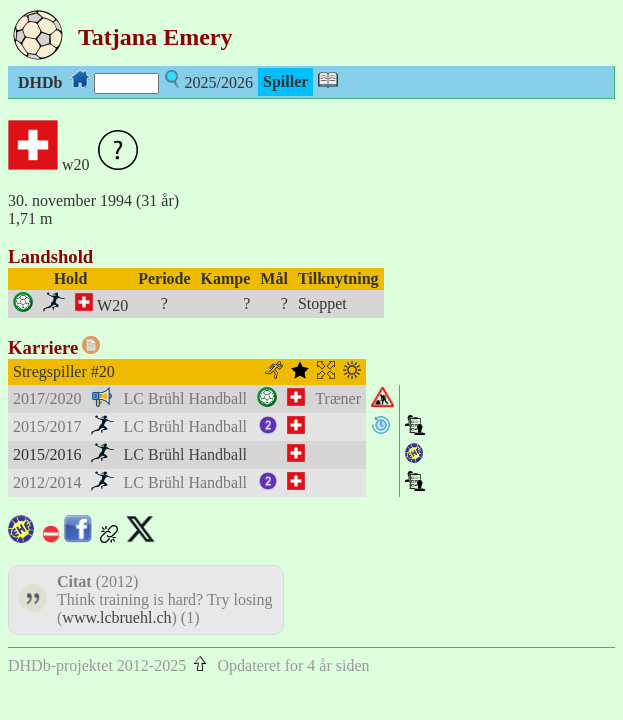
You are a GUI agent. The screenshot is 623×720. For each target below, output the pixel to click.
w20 (76, 164)
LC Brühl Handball (186, 398)
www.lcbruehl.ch (116, 617)
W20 (112, 305)
